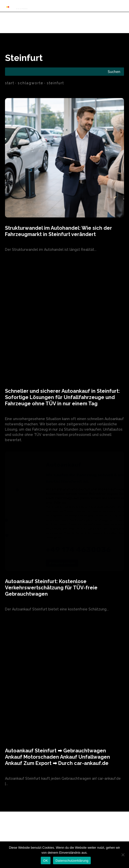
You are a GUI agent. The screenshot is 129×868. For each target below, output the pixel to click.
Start (10, 83)
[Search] (114, 72)
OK (46, 861)
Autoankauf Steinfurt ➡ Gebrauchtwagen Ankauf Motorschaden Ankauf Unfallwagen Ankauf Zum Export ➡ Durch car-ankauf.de (57, 757)
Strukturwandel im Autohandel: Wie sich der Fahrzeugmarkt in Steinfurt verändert (58, 231)
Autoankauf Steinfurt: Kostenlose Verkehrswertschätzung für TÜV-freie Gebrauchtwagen (51, 588)
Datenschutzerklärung (72, 861)
